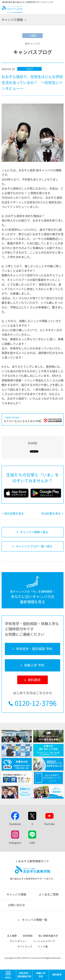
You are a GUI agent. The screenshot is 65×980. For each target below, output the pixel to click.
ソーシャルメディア (44, 941)
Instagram (15, 843)
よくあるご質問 (49, 894)
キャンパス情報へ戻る (34, 532)
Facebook (15, 824)
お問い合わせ (16, 905)
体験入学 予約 (41, 975)
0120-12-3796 (36, 703)
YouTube (49, 824)
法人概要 (12, 936)
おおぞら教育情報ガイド (34, 861)
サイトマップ (25, 946)
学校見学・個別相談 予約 (24, 975)
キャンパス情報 (12, 20)
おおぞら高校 (12, 12)
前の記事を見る (14, 513)
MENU (16, 971)
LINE (32, 843)
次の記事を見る (51, 513)
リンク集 (43, 946)
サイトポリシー (19, 941)
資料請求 (57, 975)
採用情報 (28, 936)
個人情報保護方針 (48, 936)
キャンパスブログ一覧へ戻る (34, 546)
